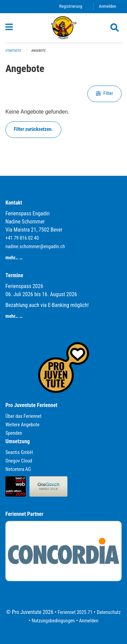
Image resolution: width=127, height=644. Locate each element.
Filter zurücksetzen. (33, 129)
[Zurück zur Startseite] (64, 28)
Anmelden (108, 6)
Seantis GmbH (19, 452)
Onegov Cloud (19, 461)
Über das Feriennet (23, 416)
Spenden (14, 433)
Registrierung (71, 6)
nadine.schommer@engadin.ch (35, 247)
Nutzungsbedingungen (53, 621)
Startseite (13, 51)
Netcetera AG (18, 469)
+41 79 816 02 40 (22, 238)
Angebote (39, 51)
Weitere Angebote (23, 425)
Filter (104, 93)
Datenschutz (109, 612)
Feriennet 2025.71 (75, 612)
